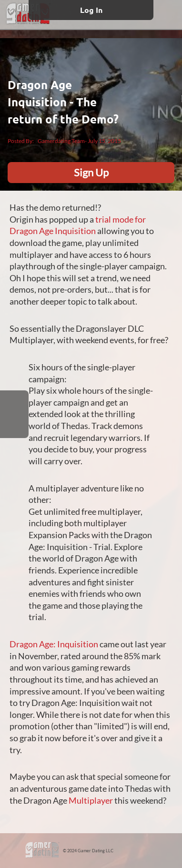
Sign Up (91, 172)
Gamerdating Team (61, 141)
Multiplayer (91, 801)
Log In (91, 10)
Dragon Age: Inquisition (54, 644)
